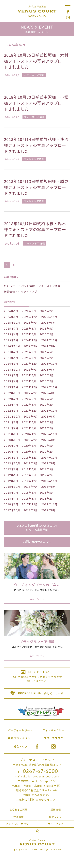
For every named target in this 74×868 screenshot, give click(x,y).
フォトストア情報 (49, 286)
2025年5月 (47, 329)
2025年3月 (29, 334)
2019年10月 (12, 463)
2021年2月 (47, 428)
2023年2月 (47, 381)
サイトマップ (56, 824)
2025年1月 (11, 340)
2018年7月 (11, 493)
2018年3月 (29, 499)
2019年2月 (47, 475)
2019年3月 (29, 475)
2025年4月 (11, 334)
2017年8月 (48, 510)
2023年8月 (48, 370)
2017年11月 (49, 504)
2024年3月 (29, 358)
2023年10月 (12, 370)
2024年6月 (29, 352)
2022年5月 (47, 399)
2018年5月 (47, 493)
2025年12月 (30, 317)
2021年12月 (30, 411)
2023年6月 (29, 375)
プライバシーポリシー (19, 824)
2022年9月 (31, 393)
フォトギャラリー (53, 730)
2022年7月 (11, 399)
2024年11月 (49, 340)
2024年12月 (30, 340)
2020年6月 (29, 446)
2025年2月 (47, 334)
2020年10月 (12, 440)
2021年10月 (12, 417)
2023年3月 (29, 381)
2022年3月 (29, 405)
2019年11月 (49, 458)
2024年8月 (48, 346)
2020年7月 (11, 446)
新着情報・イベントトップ (21, 292)
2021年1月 (11, 434)
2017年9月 (31, 510)
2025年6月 (29, 329)
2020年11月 (49, 434)
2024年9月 (31, 346)
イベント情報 (27, 286)
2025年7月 (11, 329)
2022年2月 (47, 405)
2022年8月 (48, 393)
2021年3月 (29, 428)
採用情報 (56, 810)
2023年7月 (11, 375)
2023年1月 (11, 387)
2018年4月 (11, 499)
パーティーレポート (20, 730)
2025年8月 (48, 323)
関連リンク (56, 817)
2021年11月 (49, 411)
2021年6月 (29, 422)
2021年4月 (11, 428)
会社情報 (19, 817)
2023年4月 (11, 381)
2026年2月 (47, 311)
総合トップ (21, 747)
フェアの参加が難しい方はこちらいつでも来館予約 (37, 528)
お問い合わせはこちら (37, 542)
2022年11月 (49, 387)
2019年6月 (29, 469)
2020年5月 (47, 446)
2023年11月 (49, 364)
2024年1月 (11, 364)
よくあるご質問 (18, 810)
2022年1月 (11, 411)
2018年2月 (47, 499)
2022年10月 (12, 393)
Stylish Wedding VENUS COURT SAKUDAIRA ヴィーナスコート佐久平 (37, 11)
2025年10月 (12, 323)
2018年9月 (31, 487)
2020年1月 (11, 458)
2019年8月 (48, 463)
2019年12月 (30, 458)
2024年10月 (12, 346)
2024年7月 (11, 352)
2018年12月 (30, 481)
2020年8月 (48, 440)
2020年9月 (31, 440)
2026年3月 (29, 311)
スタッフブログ (53, 738)
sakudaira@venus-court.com (40, 776)
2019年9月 (31, 463)
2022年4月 (11, 405)
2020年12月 (30, 434)
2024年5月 (47, 352)
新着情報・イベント (21, 738)
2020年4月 (11, 452)
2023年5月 (47, 375)
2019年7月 (11, 469)
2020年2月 (47, 452)
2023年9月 (31, 370)
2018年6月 (29, 493)
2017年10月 (12, 510)
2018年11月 (49, 481)
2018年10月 (12, 487)
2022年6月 (29, 399)
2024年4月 (11, 358)
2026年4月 (11, 311)
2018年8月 (48, 487)
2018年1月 (11, 504)
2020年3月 (29, 452)
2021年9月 (31, 417)
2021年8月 (48, 417)
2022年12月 (30, 387)
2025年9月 (31, 323)
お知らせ (9, 286)
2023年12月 (30, 364)
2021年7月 (11, 422)
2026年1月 (11, 317)
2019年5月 (47, 469)
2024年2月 (47, 358)
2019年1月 (11, 481)
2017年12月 (30, 504)
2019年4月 (11, 475)
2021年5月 (47, 422)
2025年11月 (49, 317)
